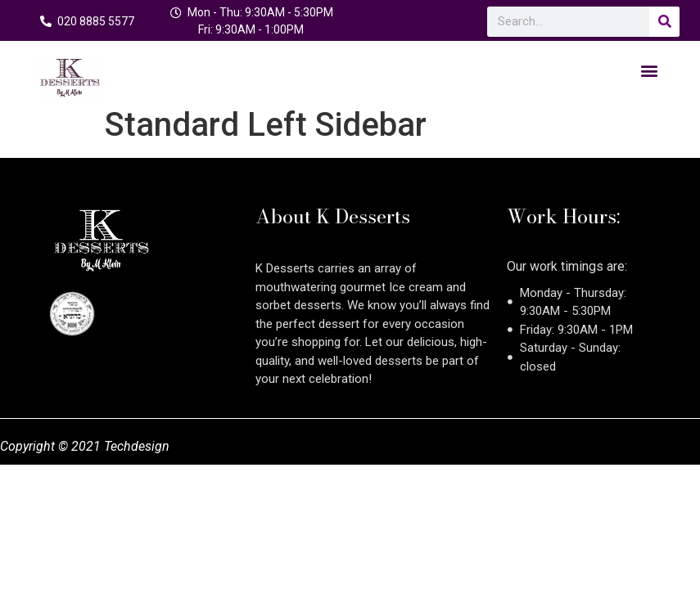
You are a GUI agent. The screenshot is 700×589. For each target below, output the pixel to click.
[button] (650, 70)
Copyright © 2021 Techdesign (85, 446)
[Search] (664, 22)
